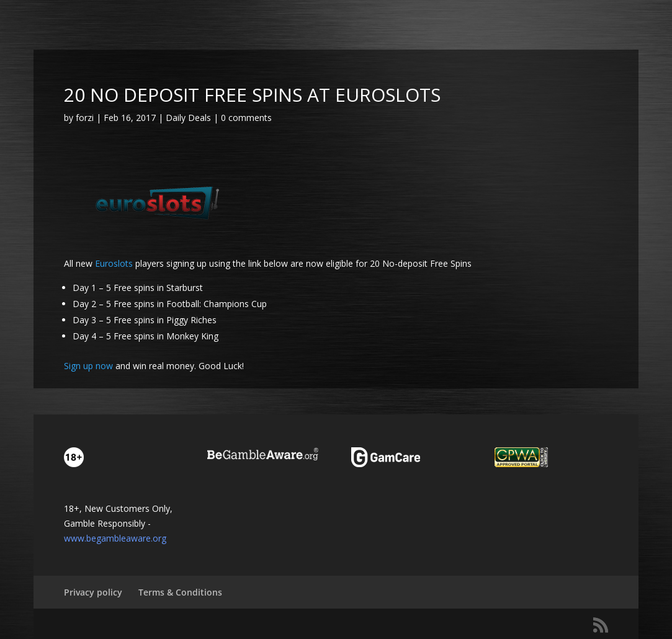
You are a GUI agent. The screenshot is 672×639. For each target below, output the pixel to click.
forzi (85, 118)
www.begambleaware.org (115, 538)
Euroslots (115, 263)
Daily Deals (188, 118)
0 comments (246, 118)
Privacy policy (93, 592)
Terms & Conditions (180, 592)
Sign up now (88, 366)
